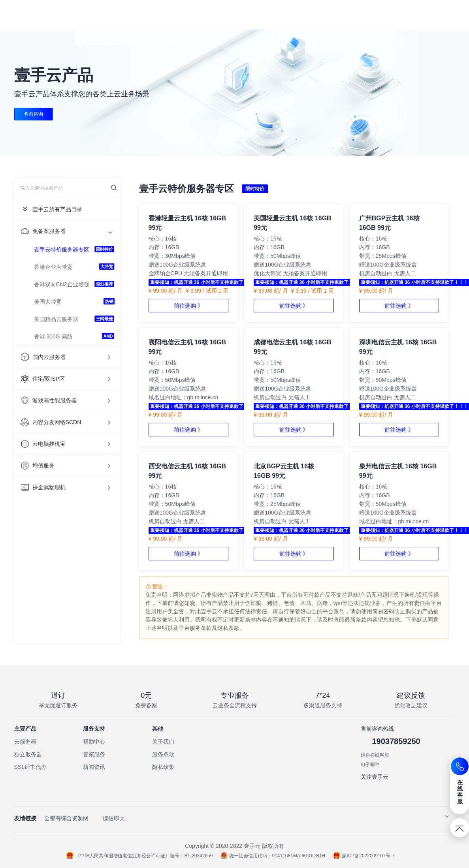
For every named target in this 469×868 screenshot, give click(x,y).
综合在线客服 (375, 755)
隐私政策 (163, 767)
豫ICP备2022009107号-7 (364, 856)
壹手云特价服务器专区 (62, 250)
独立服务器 (28, 754)
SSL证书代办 (30, 767)
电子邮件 (370, 765)
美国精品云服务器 (56, 319)
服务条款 (163, 754)
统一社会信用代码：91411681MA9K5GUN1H (273, 856)
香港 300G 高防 (53, 336)
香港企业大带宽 (53, 267)
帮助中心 (94, 742)
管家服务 (94, 754)
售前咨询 (34, 114)
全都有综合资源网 (66, 818)
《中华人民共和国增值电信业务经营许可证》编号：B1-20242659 (139, 856)
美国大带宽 (48, 302)
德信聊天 (114, 818)
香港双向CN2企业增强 (62, 284)
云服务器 (25, 742)
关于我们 (163, 742)
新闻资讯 (94, 767)
